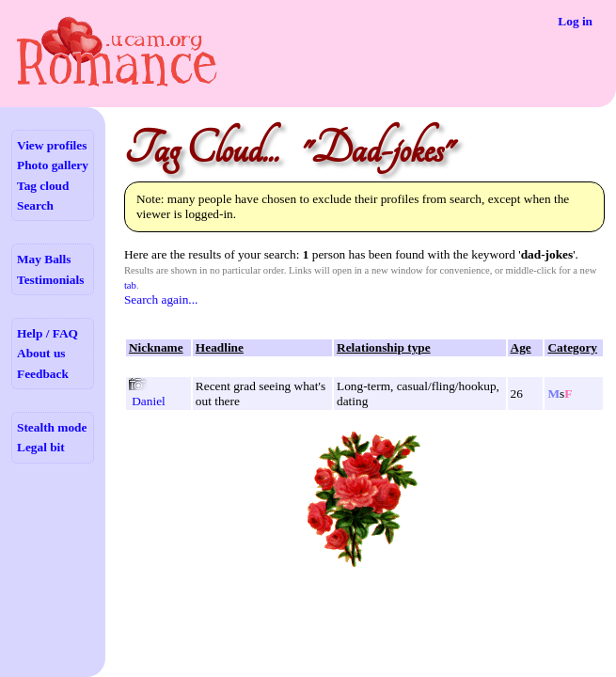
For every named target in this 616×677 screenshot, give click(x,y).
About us (41, 353)
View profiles (52, 145)
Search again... (161, 299)
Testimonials (50, 280)
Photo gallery (53, 165)
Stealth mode (52, 427)
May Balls (44, 259)
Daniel (149, 401)
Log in (575, 21)
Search (35, 205)
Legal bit (41, 447)
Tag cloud (43, 186)
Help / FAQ (47, 333)
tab (130, 285)
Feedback (43, 374)
